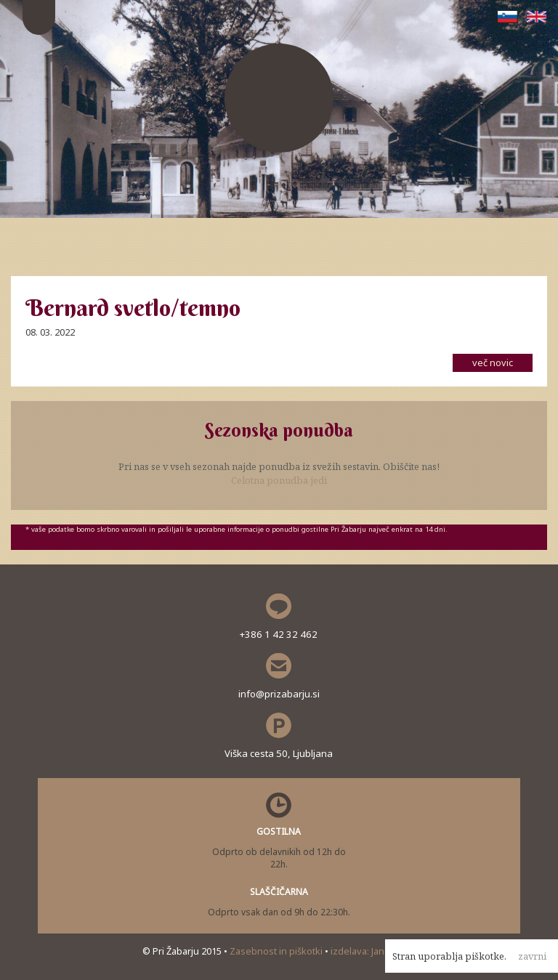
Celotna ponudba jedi (279, 480)
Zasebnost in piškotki (277, 951)
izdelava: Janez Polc (373, 951)
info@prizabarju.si (279, 694)
